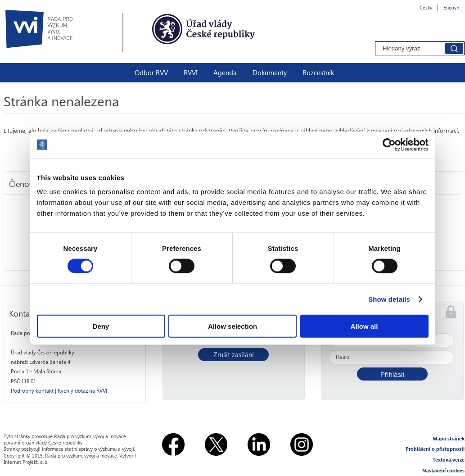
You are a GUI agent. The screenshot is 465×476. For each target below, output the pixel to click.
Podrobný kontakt (32, 391)
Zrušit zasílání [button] (234, 354)
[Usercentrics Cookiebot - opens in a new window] (389, 145)
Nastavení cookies (443, 470)
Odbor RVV (151, 73)
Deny (101, 326)
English (451, 7)
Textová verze (449, 460)
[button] (392, 374)
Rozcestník (318, 73)
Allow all (364, 326)
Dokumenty (270, 73)
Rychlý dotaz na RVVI (82, 391)
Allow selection (232, 326)
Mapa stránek (449, 438)
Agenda (225, 73)
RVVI (191, 73)
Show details (389, 299)
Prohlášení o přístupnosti (435, 449)
